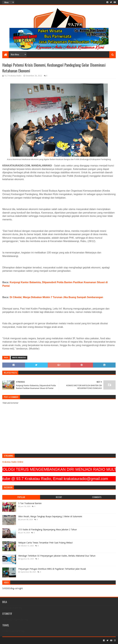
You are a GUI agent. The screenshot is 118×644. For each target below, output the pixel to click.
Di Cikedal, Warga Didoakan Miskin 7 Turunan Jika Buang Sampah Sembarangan (56, 297)
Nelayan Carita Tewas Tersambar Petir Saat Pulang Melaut (45, 543)
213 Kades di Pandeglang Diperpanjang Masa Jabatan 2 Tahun (48, 530)
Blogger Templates (37, 640)
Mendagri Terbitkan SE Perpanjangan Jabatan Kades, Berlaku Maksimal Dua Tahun (57, 556)
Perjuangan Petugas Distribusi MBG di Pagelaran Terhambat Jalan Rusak (52, 569)
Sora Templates (19, 640)
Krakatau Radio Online (13, 462)
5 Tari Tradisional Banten (30, 503)
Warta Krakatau (19, 358)
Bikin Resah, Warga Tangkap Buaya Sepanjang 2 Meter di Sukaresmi (50, 516)
